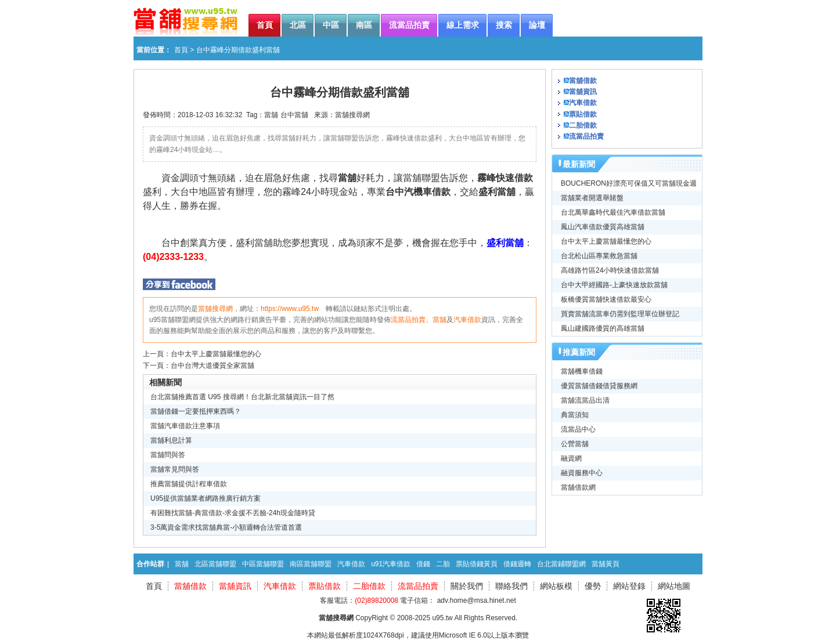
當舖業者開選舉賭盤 (592, 198)
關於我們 (467, 586)
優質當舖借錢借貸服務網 (599, 386)
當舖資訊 (583, 92)
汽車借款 (467, 320)
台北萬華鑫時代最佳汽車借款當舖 (613, 212)
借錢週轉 (517, 564)
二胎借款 (583, 125)
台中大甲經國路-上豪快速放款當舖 (614, 285)
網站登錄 (629, 586)
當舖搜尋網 (352, 115)
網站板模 (556, 586)
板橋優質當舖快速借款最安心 (606, 299)
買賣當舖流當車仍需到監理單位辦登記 (620, 314)
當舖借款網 (578, 487)
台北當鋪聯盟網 (561, 564)
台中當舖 (294, 115)
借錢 (423, 564)
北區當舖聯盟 (215, 564)
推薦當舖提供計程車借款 (189, 484)
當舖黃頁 (606, 564)
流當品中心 (578, 429)
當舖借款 (583, 81)
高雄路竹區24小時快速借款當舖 (610, 270)
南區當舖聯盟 (311, 564)
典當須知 (575, 415)
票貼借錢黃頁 (477, 564)
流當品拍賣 (408, 320)
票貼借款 (583, 114)
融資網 (571, 458)
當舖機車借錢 (582, 371)
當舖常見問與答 (175, 469)
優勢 (593, 586)
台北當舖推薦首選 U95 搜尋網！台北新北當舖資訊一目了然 (242, 397)
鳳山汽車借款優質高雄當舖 (603, 227)
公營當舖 (575, 444)
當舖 (271, 115)
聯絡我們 (511, 586)
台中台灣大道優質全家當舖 (212, 366)
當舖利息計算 (171, 440)
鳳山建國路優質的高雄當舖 (603, 328)
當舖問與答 (168, 455)
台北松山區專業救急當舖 (599, 256)
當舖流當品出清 (585, 400)
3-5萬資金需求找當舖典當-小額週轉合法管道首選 (226, 527)
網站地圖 (674, 586)
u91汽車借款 (391, 564)
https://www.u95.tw (290, 309)
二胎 (443, 564)
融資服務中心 (582, 473)
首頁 (181, 50)
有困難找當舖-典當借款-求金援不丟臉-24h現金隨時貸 (233, 513)
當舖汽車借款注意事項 (185, 426)
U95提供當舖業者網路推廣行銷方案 (206, 498)
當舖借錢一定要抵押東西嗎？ (196, 411)
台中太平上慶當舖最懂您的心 (216, 354)
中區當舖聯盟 (263, 564)
